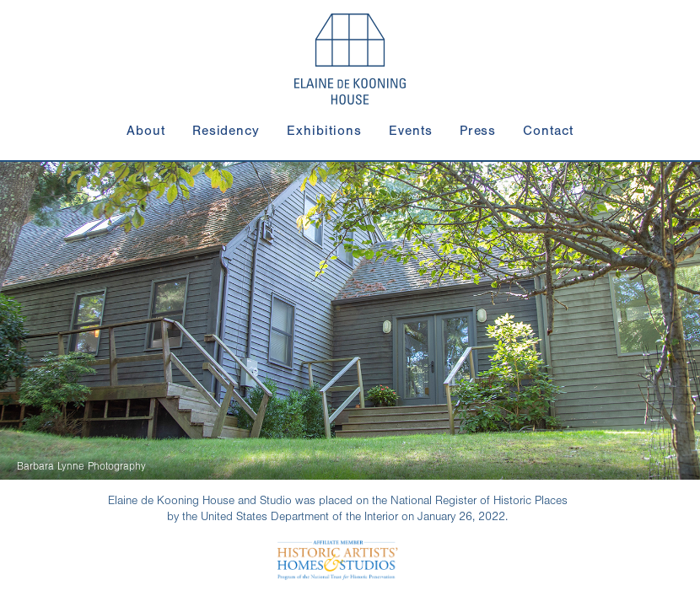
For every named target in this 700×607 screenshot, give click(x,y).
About (146, 131)
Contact (548, 131)
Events (411, 131)
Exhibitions (324, 131)
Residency (226, 131)
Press (478, 131)
